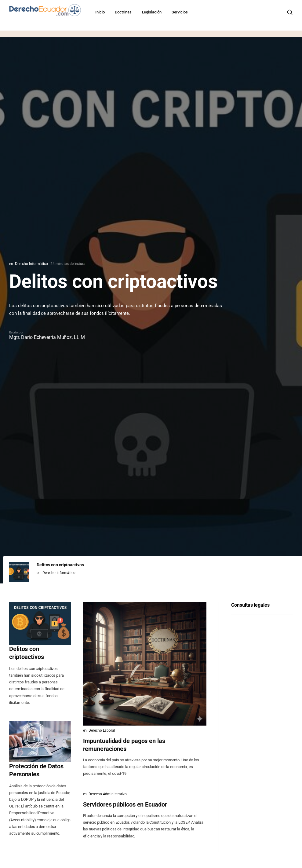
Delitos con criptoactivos (27, 653)
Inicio (101, 12)
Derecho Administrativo (108, 794)
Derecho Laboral (102, 730)
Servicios (181, 12)
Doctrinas (125, 12)
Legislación (153, 12)
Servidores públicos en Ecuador (125, 804)
